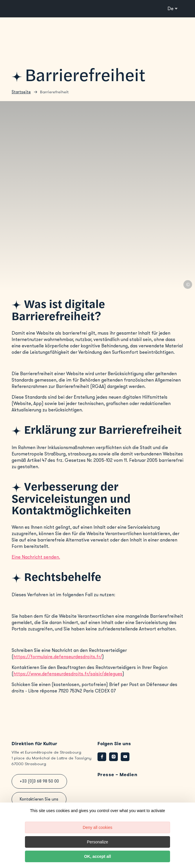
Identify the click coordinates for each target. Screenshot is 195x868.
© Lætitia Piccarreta (188, 285)
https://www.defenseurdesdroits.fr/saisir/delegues (68, 674)
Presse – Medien (117, 775)
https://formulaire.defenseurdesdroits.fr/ (58, 657)
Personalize (97, 842)
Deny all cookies (98, 827)
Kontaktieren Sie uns (39, 799)
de (170, 9)
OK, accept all (98, 856)
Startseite (21, 92)
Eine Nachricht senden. (36, 557)
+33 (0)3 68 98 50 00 (39, 781)
